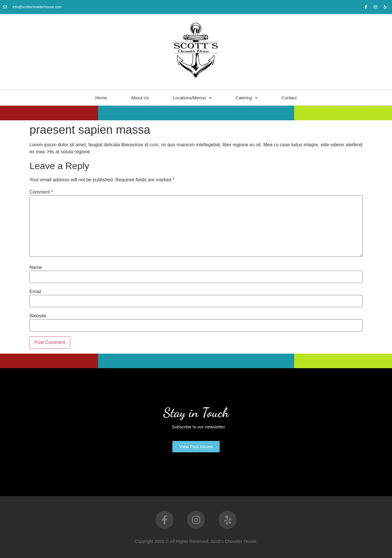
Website (38, 316)
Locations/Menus (192, 98)
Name (36, 267)
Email (35, 292)
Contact (289, 98)
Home (101, 98)
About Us (140, 98)
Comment (41, 192)
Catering (247, 98)
